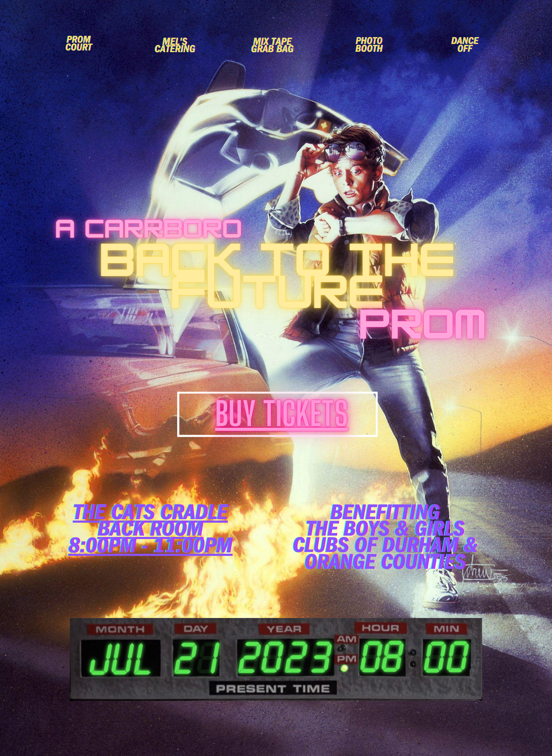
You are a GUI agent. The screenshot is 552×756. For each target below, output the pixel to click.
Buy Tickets (282, 414)
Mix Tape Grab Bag (272, 47)
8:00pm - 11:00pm (150, 549)
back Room (150, 532)
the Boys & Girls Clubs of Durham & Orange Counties (385, 549)
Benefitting (385, 516)
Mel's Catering (175, 47)
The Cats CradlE (150, 516)
